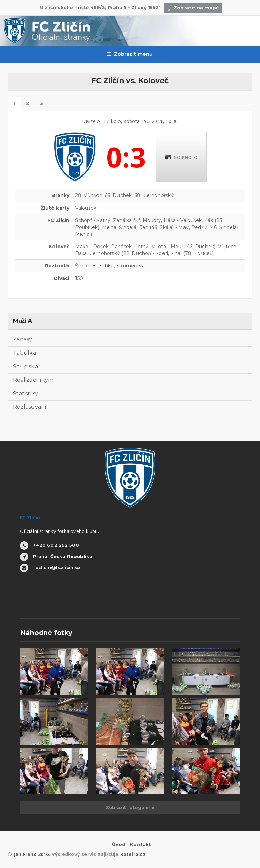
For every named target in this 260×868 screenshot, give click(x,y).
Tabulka (25, 353)
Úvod (119, 844)
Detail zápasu (14, 104)
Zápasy (23, 339)
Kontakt (140, 844)
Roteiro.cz (133, 854)
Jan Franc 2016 (31, 854)
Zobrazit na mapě (193, 8)
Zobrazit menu (130, 54)
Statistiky (25, 393)
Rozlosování (30, 407)
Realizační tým (33, 380)
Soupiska (25, 366)
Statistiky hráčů (28, 104)
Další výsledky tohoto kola (41, 104)
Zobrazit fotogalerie (130, 807)
